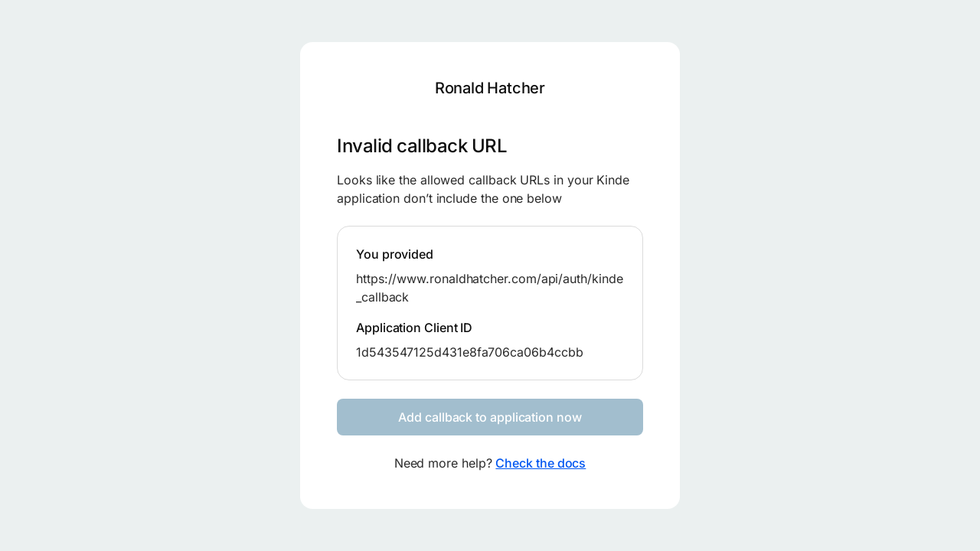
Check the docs (541, 463)
